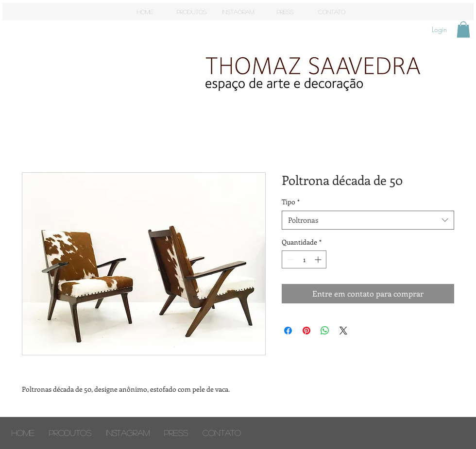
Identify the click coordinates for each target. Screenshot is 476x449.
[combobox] (368, 220)
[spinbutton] (304, 259)
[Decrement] (289, 259)
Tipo (291, 202)
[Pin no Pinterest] (306, 331)
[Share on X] (343, 331)
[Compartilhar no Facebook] (288, 331)
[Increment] (319, 259)
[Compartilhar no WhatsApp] (325, 331)
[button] (463, 29)
